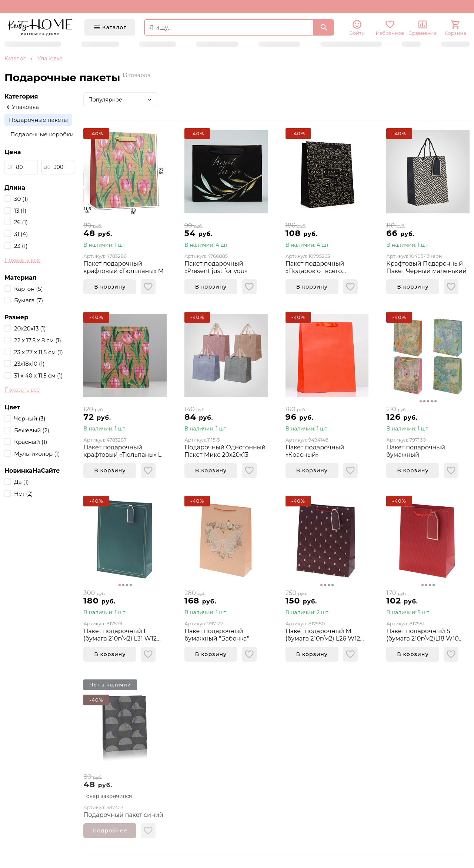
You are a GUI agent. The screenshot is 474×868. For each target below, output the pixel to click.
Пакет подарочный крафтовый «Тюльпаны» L (122, 451)
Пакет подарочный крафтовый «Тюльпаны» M (123, 267)
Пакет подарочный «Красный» (315, 451)
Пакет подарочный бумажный (416, 451)
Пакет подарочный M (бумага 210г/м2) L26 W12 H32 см (323, 635)
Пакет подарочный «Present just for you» (216, 267)
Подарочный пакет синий (123, 815)
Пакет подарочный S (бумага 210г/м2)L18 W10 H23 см (423, 635)
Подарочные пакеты (38, 120)
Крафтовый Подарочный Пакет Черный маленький (426, 267)
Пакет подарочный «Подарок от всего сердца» (315, 267)
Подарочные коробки (42, 134)
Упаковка (50, 59)
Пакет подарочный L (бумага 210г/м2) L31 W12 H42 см (120, 635)
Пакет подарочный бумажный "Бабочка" (217, 635)
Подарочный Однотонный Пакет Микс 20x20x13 (225, 451)
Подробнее (110, 831)
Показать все (22, 260)
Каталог (15, 59)
